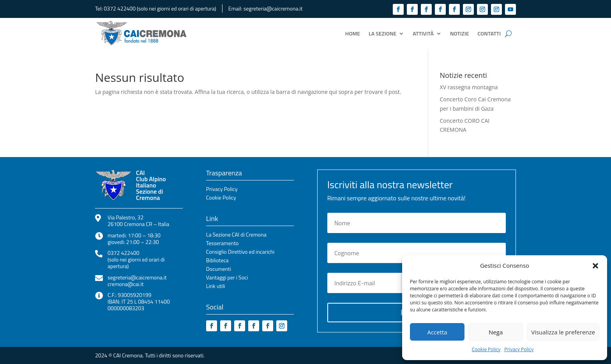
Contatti (489, 33)
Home (353, 33)
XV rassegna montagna (469, 87)
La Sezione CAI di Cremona (236, 235)
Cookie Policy (486, 349)
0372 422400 (120, 8)
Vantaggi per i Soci (227, 278)
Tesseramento (223, 244)
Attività (423, 33)
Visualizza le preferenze (563, 332)
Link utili (216, 287)
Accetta (437, 332)
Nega (496, 332)
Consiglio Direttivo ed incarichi (240, 252)
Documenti (219, 269)
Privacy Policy (519, 349)
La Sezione (382, 33)
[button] (595, 266)
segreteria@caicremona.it (273, 8)
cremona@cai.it (125, 284)
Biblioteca (217, 261)
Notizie (460, 33)
